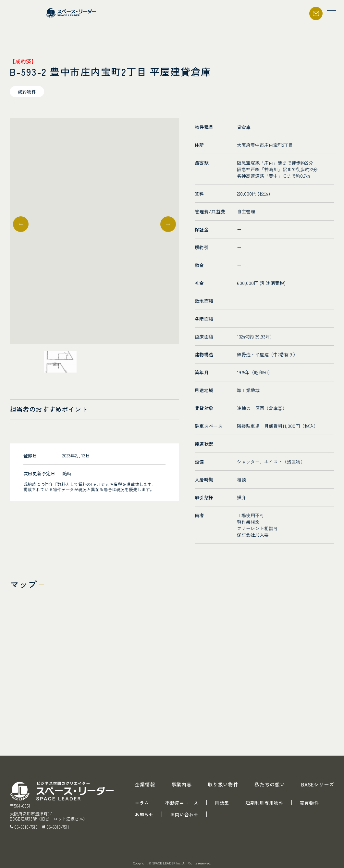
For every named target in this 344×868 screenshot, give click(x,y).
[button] (168, 224)
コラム (142, 803)
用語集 (222, 803)
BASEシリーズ (318, 784)
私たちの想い (270, 784)
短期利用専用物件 (264, 803)
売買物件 (309, 803)
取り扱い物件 (223, 784)
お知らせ (144, 814)
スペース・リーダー (72, 13)
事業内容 (182, 784)
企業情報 (145, 784)
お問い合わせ (184, 814)
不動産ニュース (182, 803)
